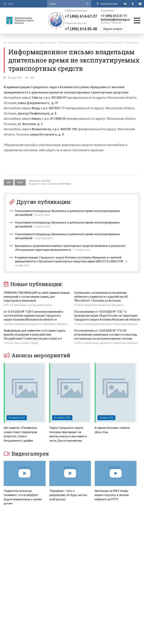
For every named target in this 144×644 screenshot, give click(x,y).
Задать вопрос (113, 29)
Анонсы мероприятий (37, 355)
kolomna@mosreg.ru (115, 20)
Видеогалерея (26, 454)
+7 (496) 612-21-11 (114, 16)
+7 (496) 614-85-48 (81, 29)
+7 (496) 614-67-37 (81, 16)
